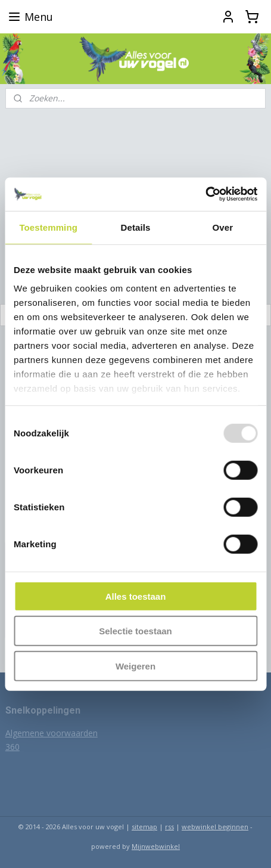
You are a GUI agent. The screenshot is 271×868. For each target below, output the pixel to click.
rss (169, 827)
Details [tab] (136, 227)
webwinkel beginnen (215, 827)
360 (13, 747)
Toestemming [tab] (48, 227)
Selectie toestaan (135, 631)
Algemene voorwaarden (52, 733)
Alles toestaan (136, 596)
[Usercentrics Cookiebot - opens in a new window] (205, 194)
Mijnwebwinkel (156, 846)
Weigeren (135, 666)
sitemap (144, 827)
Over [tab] (223, 227)
